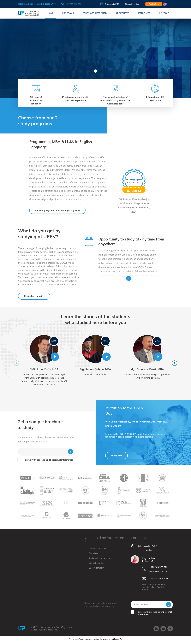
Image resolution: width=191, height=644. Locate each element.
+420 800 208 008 (71, 4)
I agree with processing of (49, 460)
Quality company (96, 568)
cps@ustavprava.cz (159, 578)
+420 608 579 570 (158, 567)
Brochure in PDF (110, 4)
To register (116, 456)
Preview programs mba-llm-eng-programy (57, 210)
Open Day (93, 553)
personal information (63, 460)
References (144, 13)
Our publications (96, 563)
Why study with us (97, 548)
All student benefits (34, 296)
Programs (68, 13)
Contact (164, 13)
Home (51, 13)
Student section (132, 4)
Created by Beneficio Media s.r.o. (44, 630)
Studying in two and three (101, 558)
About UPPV (122, 13)
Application (154, 4)
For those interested (95, 13)
